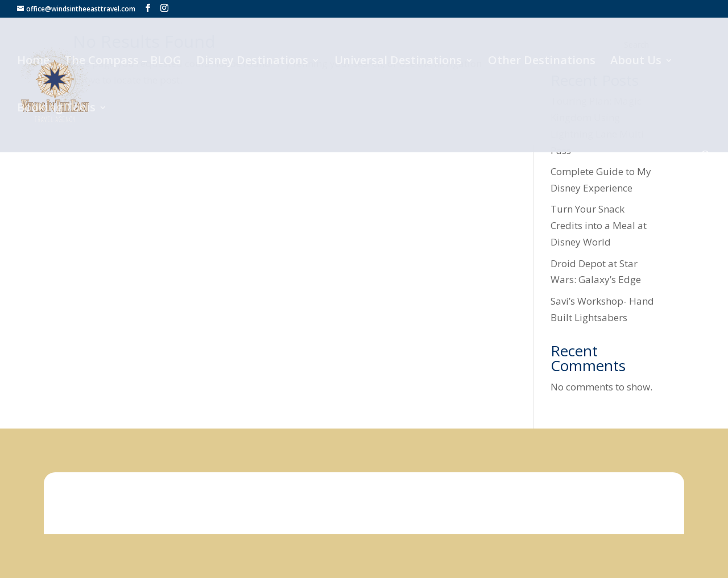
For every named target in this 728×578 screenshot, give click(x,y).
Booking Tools (56, 109)
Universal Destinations (398, 62)
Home (33, 62)
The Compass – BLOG (123, 62)
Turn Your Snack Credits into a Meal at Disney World (599, 225)
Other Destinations (542, 62)
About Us (636, 62)
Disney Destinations (252, 62)
